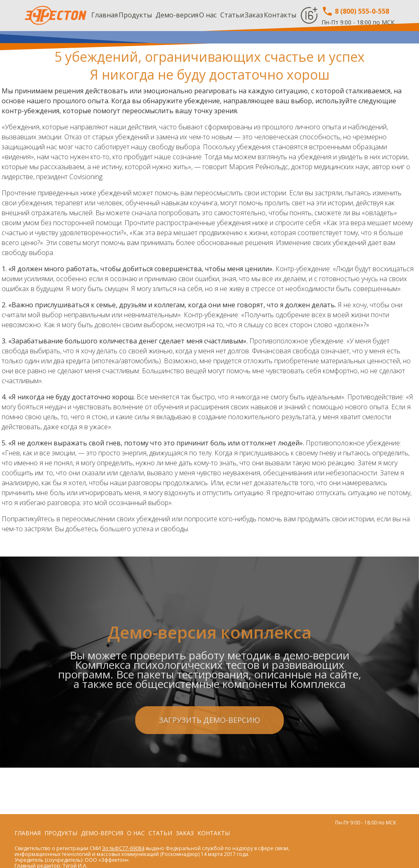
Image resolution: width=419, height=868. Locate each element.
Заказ (254, 15)
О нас (208, 15)
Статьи (232, 15)
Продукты (135, 15)
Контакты (280, 15)
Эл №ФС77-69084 (123, 848)
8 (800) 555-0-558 (355, 11)
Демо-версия (177, 15)
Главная (105, 15)
